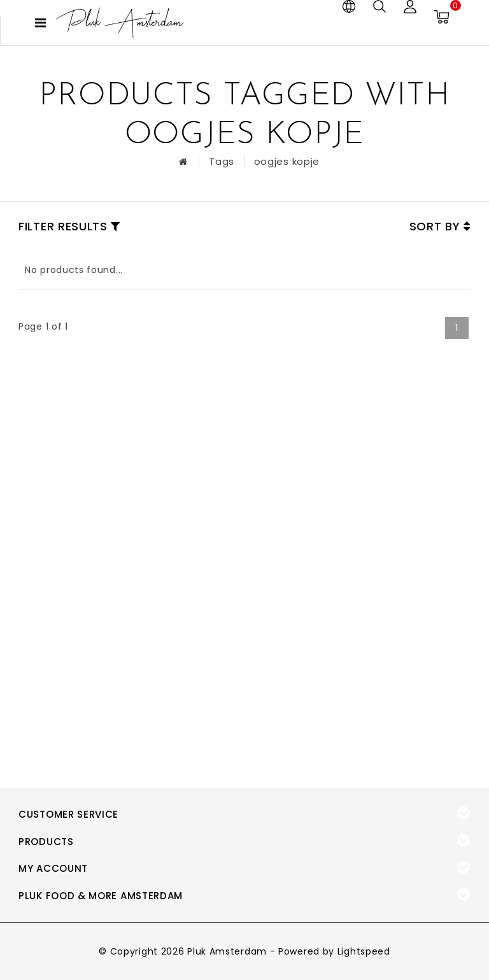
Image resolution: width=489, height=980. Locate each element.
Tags (222, 161)
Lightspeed (364, 951)
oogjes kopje (287, 161)
